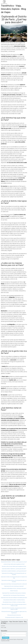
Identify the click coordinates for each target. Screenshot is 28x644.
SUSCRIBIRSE (6, 638)
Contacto (3, 626)
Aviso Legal (3, 627)
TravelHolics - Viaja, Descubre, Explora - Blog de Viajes (13, 9)
